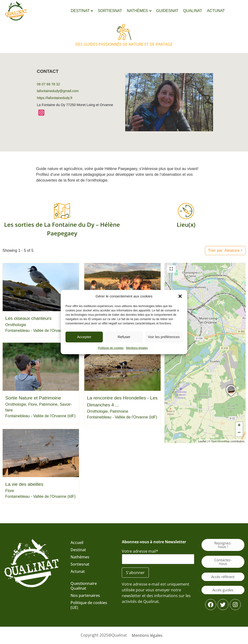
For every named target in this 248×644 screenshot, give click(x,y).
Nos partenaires (85, 595)
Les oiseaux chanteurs (28, 318)
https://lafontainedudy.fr (55, 98)
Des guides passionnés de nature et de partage (124, 44)
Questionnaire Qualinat (84, 586)
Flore (33, 404)
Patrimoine (48, 404)
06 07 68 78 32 (48, 84)
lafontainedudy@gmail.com (58, 91)
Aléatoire (224, 250)
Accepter (84, 337)
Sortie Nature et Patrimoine (33, 398)
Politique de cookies (111, 348)
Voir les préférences (164, 337)
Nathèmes (80, 557)
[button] (180, 296)
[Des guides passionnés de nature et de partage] (124, 32)
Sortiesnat (80, 564)
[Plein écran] (171, 269)
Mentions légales (137, 348)
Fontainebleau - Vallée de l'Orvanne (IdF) (40, 331)
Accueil (77, 543)
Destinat (78, 550)
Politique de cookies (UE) (89, 605)
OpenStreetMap (221, 441)
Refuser (124, 337)
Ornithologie (16, 325)
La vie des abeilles (24, 484)
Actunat (78, 571)
